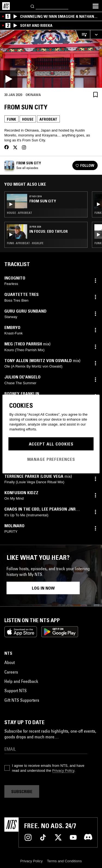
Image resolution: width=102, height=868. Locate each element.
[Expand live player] (96, 35)
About (10, 662)
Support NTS (16, 691)
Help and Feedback (21, 681)
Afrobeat (48, 119)
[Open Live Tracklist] (83, 35)
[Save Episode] (95, 94)
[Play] (51, 59)
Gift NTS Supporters (22, 700)
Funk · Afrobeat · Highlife (25, 243)
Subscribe (22, 791)
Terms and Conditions (64, 861)
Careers (11, 672)
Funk (11, 119)
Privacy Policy (63, 771)
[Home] (6, 6)
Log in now (43, 588)
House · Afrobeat (19, 213)
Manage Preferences (51, 459)
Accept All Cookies (51, 444)
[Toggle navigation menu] (95, 6)
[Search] (33, 6)
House (28, 119)
